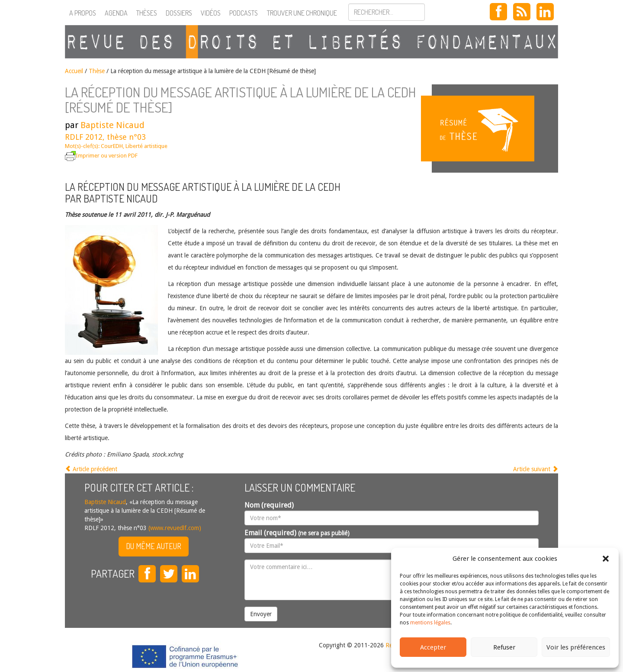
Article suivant (536, 469)
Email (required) (297, 533)
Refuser (504, 647)
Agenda (116, 13)
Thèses (147, 13)
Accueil (74, 71)
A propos (83, 13)
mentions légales (430, 623)
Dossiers (179, 13)
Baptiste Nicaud (112, 125)
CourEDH (112, 146)
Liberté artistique (146, 146)
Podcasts (244, 13)
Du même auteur (154, 546)
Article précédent (91, 469)
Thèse (97, 71)
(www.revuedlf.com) (174, 528)
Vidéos (211, 13)
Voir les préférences (576, 647)
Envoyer (261, 614)
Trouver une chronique (302, 13)
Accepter (433, 647)
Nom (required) (269, 505)
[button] (606, 559)
